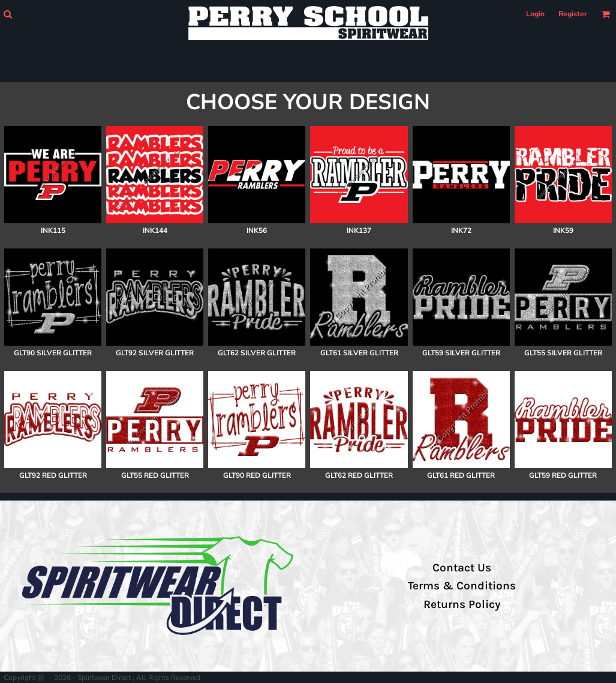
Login (535, 14)
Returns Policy (462, 604)
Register (573, 14)
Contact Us (462, 568)
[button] (7, 14)
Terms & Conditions (462, 586)
